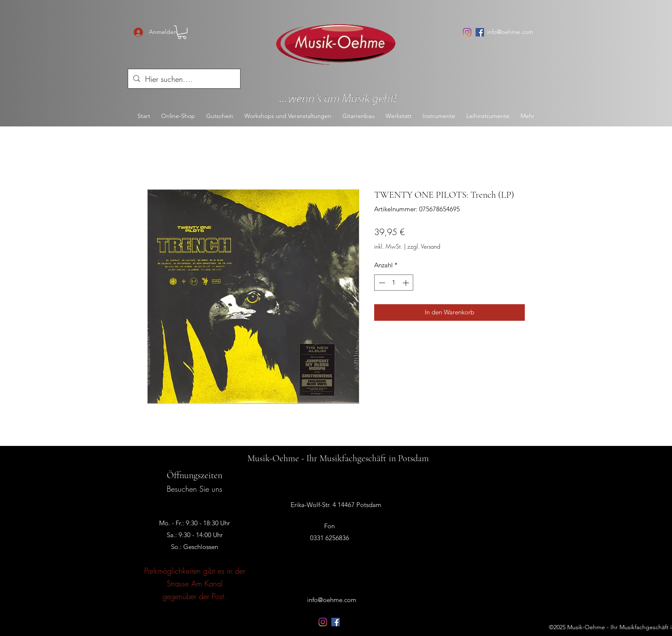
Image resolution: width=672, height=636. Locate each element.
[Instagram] (467, 32)
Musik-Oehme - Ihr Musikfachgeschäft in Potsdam (338, 458)
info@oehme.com (510, 32)
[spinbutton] (394, 283)
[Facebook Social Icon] (480, 32)
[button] (182, 32)
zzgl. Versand (424, 246)
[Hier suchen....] (184, 79)
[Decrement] (381, 283)
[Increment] (407, 283)
